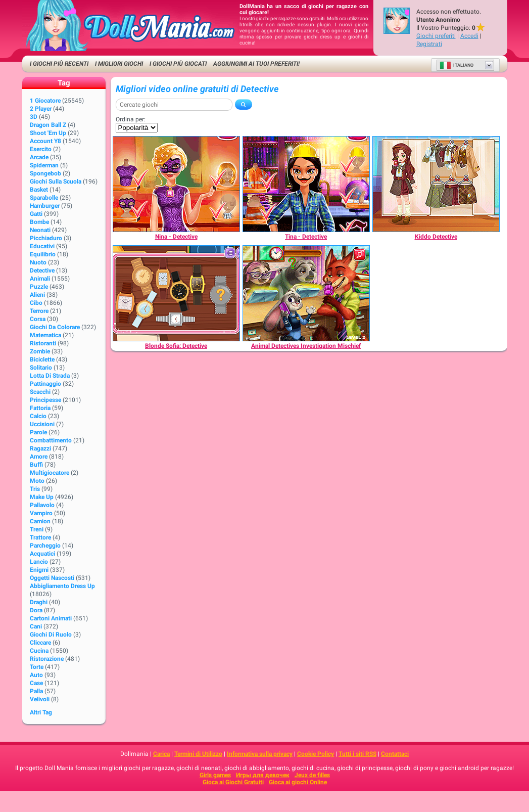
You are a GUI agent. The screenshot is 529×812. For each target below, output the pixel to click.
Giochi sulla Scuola (56, 182)
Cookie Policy (316, 754)
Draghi (39, 602)
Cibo (36, 303)
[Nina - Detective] (176, 184)
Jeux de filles (312, 775)
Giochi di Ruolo (51, 635)
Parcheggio (45, 546)
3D (34, 117)
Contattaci (395, 754)
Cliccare (40, 643)
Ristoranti (43, 343)
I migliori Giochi (119, 64)
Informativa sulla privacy (260, 754)
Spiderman (44, 165)
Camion (40, 521)
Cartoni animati (51, 618)
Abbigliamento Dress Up (62, 586)
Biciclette (42, 359)
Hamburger (45, 206)
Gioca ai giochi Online (298, 782)
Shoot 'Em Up (48, 133)
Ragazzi (40, 448)
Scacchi (40, 392)
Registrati (429, 44)
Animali (40, 279)
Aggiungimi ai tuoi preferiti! (256, 64)
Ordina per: (131, 119)
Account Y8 (45, 141)
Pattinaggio (45, 384)
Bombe (39, 222)
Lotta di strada (50, 376)
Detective (42, 270)
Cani (36, 626)
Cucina (39, 651)
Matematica (45, 335)
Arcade (39, 157)
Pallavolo (42, 505)
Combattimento (51, 440)
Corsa (38, 319)
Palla (36, 691)
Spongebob (45, 173)
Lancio (39, 562)
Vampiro (41, 513)
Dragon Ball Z (48, 125)
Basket (39, 190)
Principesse (45, 400)
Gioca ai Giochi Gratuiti (233, 782)
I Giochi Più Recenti (59, 64)
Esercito (41, 149)
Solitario (41, 368)
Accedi (469, 36)
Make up (42, 497)
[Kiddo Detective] (436, 184)
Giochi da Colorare (55, 327)
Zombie (40, 351)
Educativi (42, 246)
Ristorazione (47, 659)
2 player (41, 109)
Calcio (38, 416)
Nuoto (38, 262)
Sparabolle (44, 198)
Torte (37, 667)
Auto (36, 675)
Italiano (456, 65)
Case (36, 683)
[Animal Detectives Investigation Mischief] (306, 293)
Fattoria (40, 408)
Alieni (37, 295)
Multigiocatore (50, 473)
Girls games (215, 775)
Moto (37, 481)
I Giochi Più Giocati (178, 64)
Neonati (40, 230)
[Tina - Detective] (306, 184)
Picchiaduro (46, 238)
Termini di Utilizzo (198, 754)
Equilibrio (43, 254)
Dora (36, 610)
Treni (37, 529)
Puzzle (39, 287)
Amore (39, 457)
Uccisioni (42, 424)
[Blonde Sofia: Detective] (176, 293)
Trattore (40, 537)
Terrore (39, 311)
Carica (161, 754)
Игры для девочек (263, 775)
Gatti (36, 214)
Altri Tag (41, 712)
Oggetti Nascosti (52, 578)
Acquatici (42, 554)
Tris (35, 489)
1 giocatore (45, 101)
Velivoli (40, 699)
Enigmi (39, 570)
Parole (38, 432)
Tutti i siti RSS (357, 754)
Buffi (36, 465)
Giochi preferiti (436, 36)
